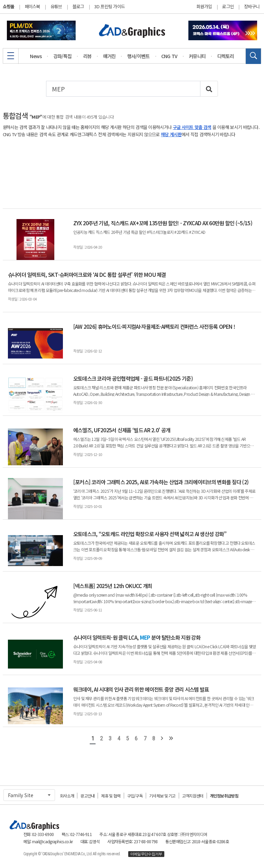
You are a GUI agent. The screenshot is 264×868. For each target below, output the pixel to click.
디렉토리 (226, 56)
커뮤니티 (197, 56)
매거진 (109, 56)
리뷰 (87, 56)
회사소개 (67, 796)
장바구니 (252, 7)
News (36, 56)
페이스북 (32, 6)
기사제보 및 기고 (162, 796)
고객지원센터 (193, 796)
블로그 (78, 6)
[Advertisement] (132, 173)
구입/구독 (135, 796)
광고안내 (87, 796)
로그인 (228, 7)
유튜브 (56, 6)
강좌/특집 (63, 56)
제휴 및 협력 (111, 796)
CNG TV (169, 56)
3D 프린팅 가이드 (109, 6)
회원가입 (204, 7)
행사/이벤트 (139, 56)
